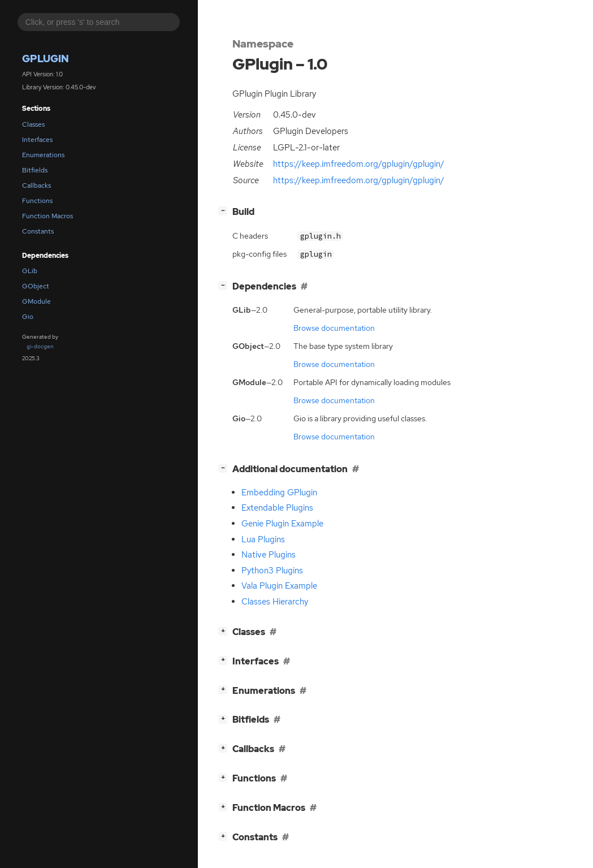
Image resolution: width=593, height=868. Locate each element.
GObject (36, 286)
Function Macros (47, 216)
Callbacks (36, 185)
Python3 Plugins (272, 571)
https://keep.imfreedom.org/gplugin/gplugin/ (359, 164)
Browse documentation (334, 328)
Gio (28, 317)
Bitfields (35, 170)
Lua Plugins (263, 539)
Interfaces (37, 140)
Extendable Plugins (277, 508)
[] (225, 211)
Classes (33, 124)
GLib (30, 271)
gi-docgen (40, 346)
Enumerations (43, 155)
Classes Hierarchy (275, 602)
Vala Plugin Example (279, 586)
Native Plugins (269, 555)
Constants (38, 231)
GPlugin (46, 59)
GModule (36, 301)
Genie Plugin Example (282, 524)
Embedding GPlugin (279, 493)
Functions (37, 201)
